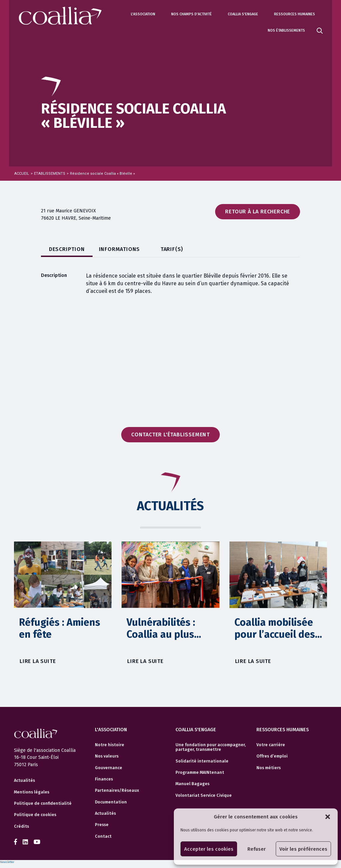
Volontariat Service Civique (204, 795)
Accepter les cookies (209, 849)
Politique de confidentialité (43, 803)
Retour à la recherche (258, 212)
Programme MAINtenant (200, 772)
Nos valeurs (107, 756)
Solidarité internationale (202, 761)
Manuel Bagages (192, 784)
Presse (102, 825)
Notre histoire (110, 745)
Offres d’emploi (272, 756)
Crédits (21, 826)
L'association (143, 14)
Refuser (257, 849)
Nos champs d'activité (191, 14)
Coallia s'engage (243, 14)
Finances (104, 779)
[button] (328, 817)
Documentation (111, 802)
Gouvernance (109, 768)
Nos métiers (269, 768)
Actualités (24, 780)
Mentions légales (32, 792)
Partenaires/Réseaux (117, 790)
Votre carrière (271, 745)
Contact (103, 836)
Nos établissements (286, 30)
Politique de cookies (35, 815)
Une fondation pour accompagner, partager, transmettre (211, 747)
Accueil (22, 174)
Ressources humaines (295, 14)
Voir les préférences (303, 849)
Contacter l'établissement (170, 434)
